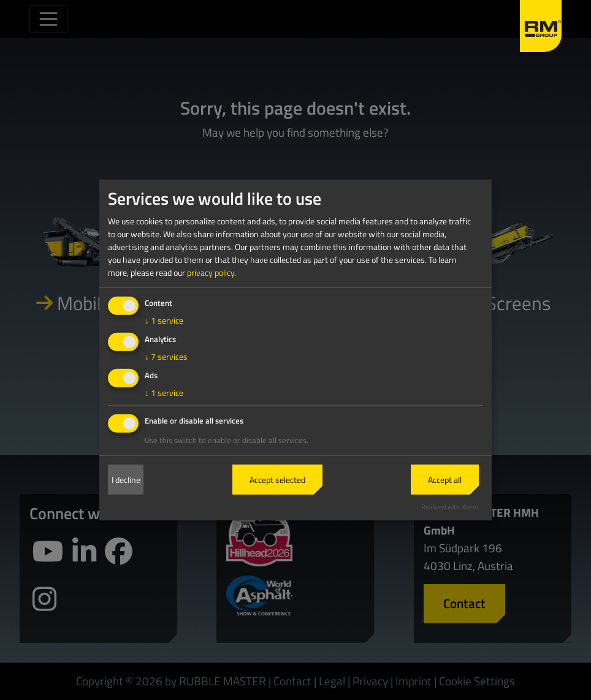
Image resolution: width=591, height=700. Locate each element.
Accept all (445, 480)
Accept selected (277, 480)
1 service (164, 320)
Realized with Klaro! (450, 506)
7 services (166, 356)
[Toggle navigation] (48, 19)
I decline (126, 480)
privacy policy (211, 272)
